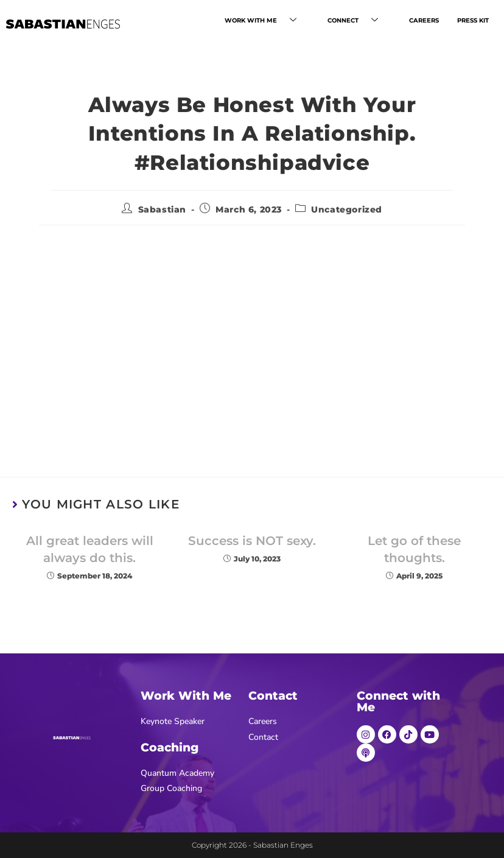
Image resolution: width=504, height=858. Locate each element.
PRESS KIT (473, 20)
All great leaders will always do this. (90, 549)
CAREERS (425, 20)
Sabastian (162, 209)
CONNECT (361, 21)
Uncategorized (347, 209)
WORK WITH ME (271, 21)
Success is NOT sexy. (252, 541)
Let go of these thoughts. (414, 549)
